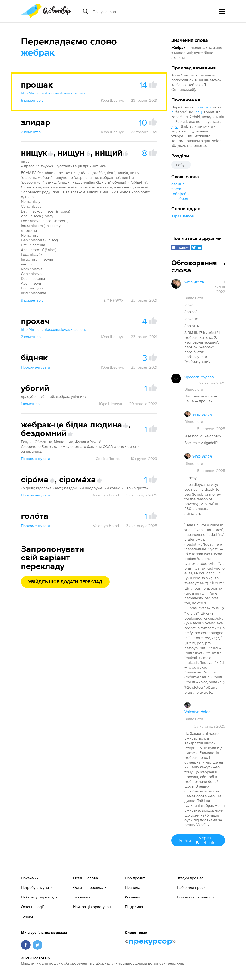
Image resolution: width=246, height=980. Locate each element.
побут (181, 165)
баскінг (178, 184)
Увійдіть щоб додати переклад (65, 582)
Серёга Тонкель (110, 459)
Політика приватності (195, 897)
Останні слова (85, 878)
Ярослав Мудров (199, 377)
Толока (27, 916)
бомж (176, 189)
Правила (132, 887)
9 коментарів (32, 300)
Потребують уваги (37, 887)
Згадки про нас (190, 878)
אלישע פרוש (114, 300)
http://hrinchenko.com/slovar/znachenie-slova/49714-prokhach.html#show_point (55, 329)
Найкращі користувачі (92, 907)
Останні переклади (90, 887)
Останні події (32, 907)
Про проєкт (135, 878)
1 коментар (30, 404)
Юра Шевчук (183, 216)
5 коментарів (32, 100)
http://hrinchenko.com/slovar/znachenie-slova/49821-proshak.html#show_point (55, 93)
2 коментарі (31, 132)
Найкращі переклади (39, 897)
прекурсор (150, 941)
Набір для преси (191, 887)
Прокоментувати (35, 367)
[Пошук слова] (130, 11)
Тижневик (82, 897)
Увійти (198, 840)
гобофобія (180, 194)
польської (203, 107)
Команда (132, 897)
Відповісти (194, 298)
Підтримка (134, 907)
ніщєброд (180, 198)
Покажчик (30, 878)
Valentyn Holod (106, 495)
